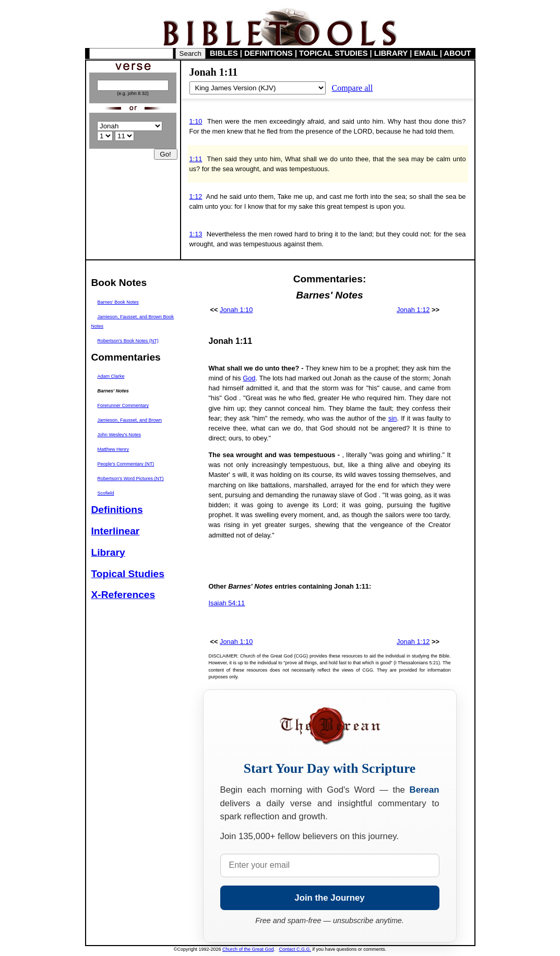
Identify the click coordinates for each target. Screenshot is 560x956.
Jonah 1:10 (236, 310)
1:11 (196, 159)
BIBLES (224, 53)
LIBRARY (391, 53)
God (249, 378)
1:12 (196, 196)
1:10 (196, 121)
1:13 (196, 234)
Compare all (353, 88)
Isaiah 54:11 (227, 603)
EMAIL (426, 53)
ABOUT (457, 53)
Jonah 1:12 (413, 310)
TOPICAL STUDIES (333, 53)
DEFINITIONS (269, 53)
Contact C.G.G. (295, 949)
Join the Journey (329, 898)
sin (392, 418)
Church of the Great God (248, 949)
